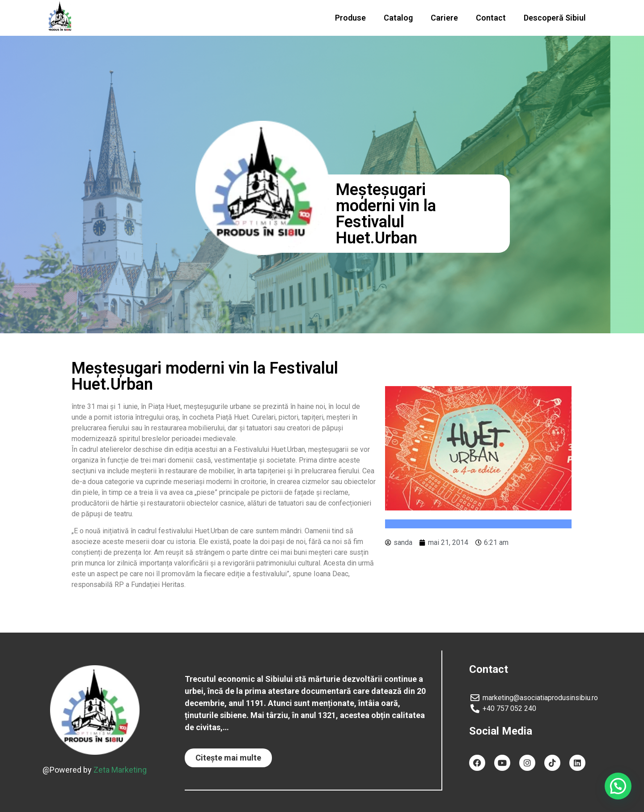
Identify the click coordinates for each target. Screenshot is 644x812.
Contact (491, 18)
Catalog (398, 18)
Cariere (444, 18)
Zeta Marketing (120, 769)
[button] (228, 758)
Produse (350, 18)
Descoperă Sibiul (555, 18)
